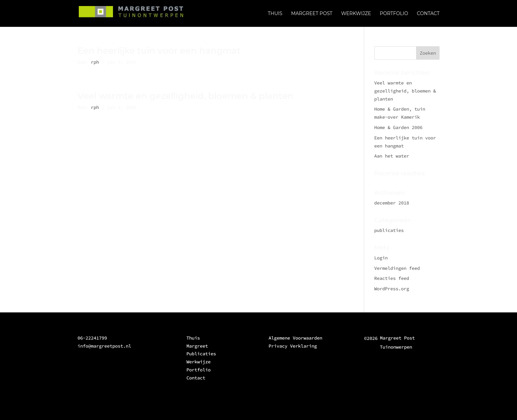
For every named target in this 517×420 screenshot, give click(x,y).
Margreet (197, 346)
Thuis (193, 338)
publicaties (389, 230)
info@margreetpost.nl (104, 346)
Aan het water (392, 156)
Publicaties (201, 354)
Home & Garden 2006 (398, 127)
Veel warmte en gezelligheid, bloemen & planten (186, 96)
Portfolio (198, 370)
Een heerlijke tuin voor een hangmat (159, 51)
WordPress (185, 411)
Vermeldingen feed (397, 268)
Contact (196, 378)
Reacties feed (392, 278)
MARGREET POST (312, 14)
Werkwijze (198, 362)
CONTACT (428, 14)
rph (95, 62)
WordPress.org (392, 289)
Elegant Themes (122, 411)
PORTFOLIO (394, 14)
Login (381, 258)
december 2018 (392, 203)
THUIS (275, 14)
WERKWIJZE (356, 14)
